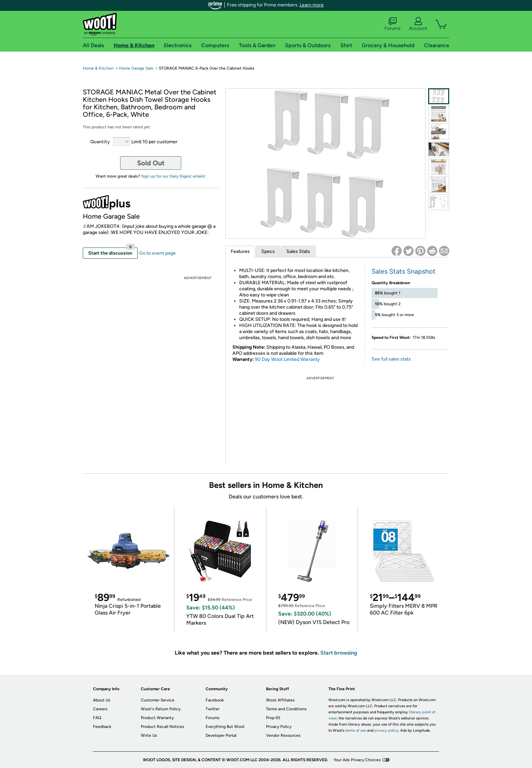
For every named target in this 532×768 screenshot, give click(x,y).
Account (418, 24)
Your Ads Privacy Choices (357, 760)
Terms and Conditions (286, 709)
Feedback (102, 727)
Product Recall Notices (163, 727)
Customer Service (158, 700)
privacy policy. (387, 730)
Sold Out (151, 163)
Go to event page (157, 253)
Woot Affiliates (280, 700)
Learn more (312, 5)
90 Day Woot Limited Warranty (287, 359)
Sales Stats (298, 251)
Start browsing (339, 653)
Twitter (213, 709)
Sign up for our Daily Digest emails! (174, 176)
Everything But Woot (225, 727)
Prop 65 (273, 718)
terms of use (356, 730)
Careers (100, 709)
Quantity (100, 142)
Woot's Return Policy (161, 709)
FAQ (97, 718)
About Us (102, 700)
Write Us (149, 735)
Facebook (215, 700)
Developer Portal (221, 735)
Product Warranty (157, 718)
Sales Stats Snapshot (404, 271)
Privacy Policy (279, 727)
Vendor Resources (283, 735)
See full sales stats (391, 359)
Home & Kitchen (98, 68)
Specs (268, 251)
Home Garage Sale (136, 68)
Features (240, 251)
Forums (393, 24)
